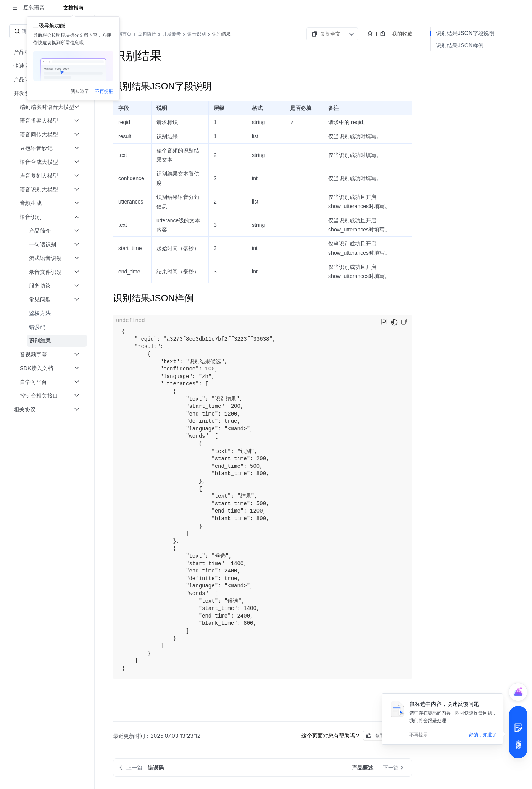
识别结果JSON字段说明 (465, 33)
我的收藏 (402, 34)
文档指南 (73, 8)
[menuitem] (48, 313)
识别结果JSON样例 (460, 45)
